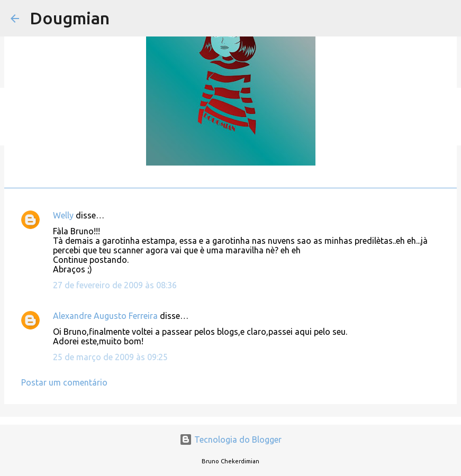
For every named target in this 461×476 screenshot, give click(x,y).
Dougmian (70, 18)
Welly (63, 215)
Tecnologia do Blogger (231, 440)
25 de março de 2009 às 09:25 (110, 357)
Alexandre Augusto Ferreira (105, 316)
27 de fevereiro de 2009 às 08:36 (115, 285)
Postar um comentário (64, 382)
